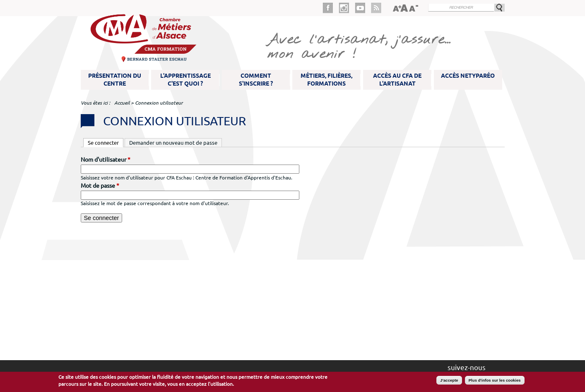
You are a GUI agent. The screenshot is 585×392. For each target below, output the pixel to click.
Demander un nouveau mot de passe (173, 143)
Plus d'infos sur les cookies (495, 380)
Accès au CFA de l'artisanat (397, 80)
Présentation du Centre (115, 80)
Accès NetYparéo (468, 76)
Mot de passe (100, 186)
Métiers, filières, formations (326, 80)
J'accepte (449, 380)
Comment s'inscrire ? (256, 80)
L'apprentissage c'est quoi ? (185, 80)
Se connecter (106, 142)
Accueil (122, 103)
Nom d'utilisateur (106, 160)
